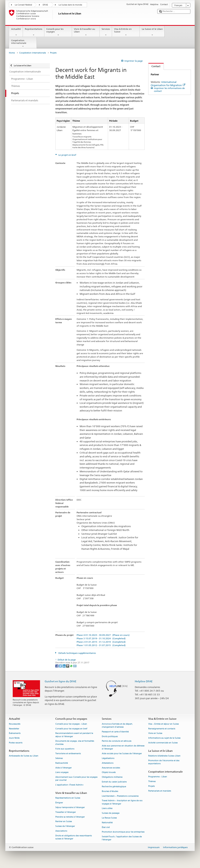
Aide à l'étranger (64, 768)
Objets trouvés (109, 772)
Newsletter (14, 729)
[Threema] (68, 666)
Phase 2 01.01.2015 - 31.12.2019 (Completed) (101, 642)
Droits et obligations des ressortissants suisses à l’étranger (74, 837)
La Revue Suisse (109, 818)
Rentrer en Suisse (64, 822)
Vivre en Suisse (155, 733)
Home (12, 53)
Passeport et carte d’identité (115, 732)
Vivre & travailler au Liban (86, 32)
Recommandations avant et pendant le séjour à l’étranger (74, 735)
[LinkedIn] (64, 666)
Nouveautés (15, 724)
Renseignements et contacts (162, 729)
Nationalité (107, 823)
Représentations (34, 32)
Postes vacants (16, 743)
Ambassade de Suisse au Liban (24, 756)
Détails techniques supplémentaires (77, 653)
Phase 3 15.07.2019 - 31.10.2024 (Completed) (101, 638)
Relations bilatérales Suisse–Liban (164, 756)
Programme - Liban (158, 777)
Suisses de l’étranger (65, 826)
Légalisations (108, 758)
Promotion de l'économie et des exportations (164, 762)
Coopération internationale (23, 43)
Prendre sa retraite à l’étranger (70, 817)
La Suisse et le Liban (152, 32)
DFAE (45, 5)
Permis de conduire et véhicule (117, 741)
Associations (61, 831)
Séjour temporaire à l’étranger (70, 807)
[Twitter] (61, 666)
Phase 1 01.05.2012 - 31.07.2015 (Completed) (101, 645)
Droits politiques (110, 736)
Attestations (108, 763)
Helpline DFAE (144, 681)
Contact (155, 66)
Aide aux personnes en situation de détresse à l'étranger (123, 747)
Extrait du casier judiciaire (114, 782)
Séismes (59, 758)
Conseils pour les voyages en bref (71, 729)
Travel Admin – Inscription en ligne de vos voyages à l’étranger (122, 802)
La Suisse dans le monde (70, 5)
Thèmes (152, 781)
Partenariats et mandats (160, 791)
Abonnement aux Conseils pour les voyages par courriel (76, 779)
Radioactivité (62, 763)
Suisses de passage (111, 813)
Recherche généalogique (114, 787)
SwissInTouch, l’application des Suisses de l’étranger (122, 838)
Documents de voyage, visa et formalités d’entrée (75, 743)
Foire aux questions (65, 749)
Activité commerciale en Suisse (163, 743)
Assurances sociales (111, 768)
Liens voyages (62, 772)
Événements (15, 733)
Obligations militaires (112, 777)
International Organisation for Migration (168, 84)
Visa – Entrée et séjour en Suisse (164, 724)
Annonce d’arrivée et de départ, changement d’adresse (117, 725)
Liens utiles (107, 809)
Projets (151, 786)
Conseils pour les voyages (58, 32)
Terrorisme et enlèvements (68, 754)
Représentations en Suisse (68, 798)
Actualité (16, 32)
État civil (106, 827)
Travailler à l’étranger (66, 812)
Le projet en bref (67, 155)
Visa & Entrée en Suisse (126, 32)
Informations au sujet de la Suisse (164, 738)
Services (106, 32)
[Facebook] (57, 666)
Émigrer (59, 803)
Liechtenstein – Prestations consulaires (120, 796)
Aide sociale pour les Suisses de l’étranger (122, 754)
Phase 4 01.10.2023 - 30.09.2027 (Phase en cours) (103, 635)
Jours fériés (14, 738)
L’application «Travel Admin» (69, 785)
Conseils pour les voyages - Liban (71, 724)
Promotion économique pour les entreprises (123, 832)
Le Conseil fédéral (23, 5)
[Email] (75, 666)
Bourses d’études (110, 791)
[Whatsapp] (72, 666)
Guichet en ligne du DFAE (61, 681)
